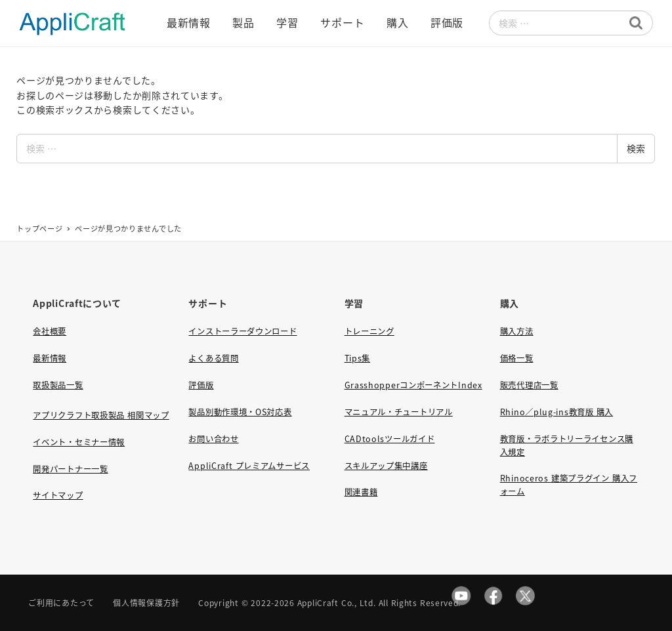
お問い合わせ (213, 439)
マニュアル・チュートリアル (399, 412)
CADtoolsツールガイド (390, 439)
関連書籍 (361, 492)
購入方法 (517, 331)
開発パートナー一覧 (70, 469)
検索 (636, 148)
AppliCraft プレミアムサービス (249, 466)
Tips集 (358, 358)
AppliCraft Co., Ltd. (337, 602)
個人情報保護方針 (146, 602)
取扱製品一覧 (58, 385)
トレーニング (369, 331)
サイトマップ (58, 495)
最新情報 (50, 358)
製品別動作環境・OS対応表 (240, 412)
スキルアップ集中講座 (386, 466)
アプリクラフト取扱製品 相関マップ (101, 415)
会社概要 (50, 331)
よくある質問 (213, 358)
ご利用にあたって (61, 602)
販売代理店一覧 (529, 385)
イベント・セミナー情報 (79, 442)
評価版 (201, 385)
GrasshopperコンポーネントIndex (413, 385)
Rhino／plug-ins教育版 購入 (556, 412)
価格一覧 (517, 358)
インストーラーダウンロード (242, 331)
